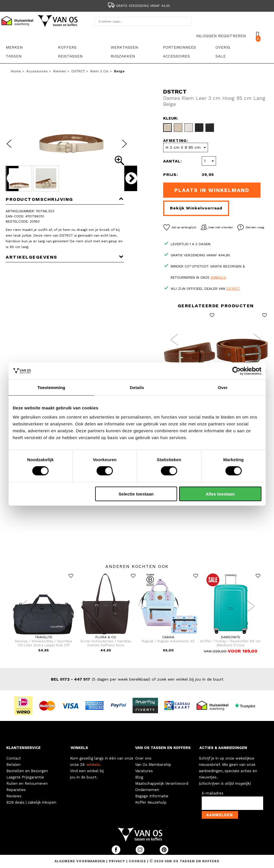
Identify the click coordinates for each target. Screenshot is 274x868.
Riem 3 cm (99, 71)
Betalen (13, 765)
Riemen (60, 71)
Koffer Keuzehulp (151, 802)
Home (16, 71)
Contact (14, 758)
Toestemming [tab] (51, 388)
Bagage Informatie (152, 796)
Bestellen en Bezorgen (27, 771)
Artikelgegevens (65, 257)
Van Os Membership (153, 765)
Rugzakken (123, 56)
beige (119, 71)
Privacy (118, 861)
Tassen (14, 56)
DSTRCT (78, 71)
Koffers (67, 47)
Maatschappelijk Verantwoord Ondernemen (162, 787)
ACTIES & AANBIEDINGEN (223, 748)
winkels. (94, 765)
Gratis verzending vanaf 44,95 (139, 6)
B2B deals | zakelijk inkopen (31, 802)
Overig (223, 47)
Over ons (143, 758)
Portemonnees (179, 47)
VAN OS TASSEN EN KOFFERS (163, 748)
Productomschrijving (65, 199)
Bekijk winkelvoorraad (196, 208)
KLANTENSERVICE (23, 748)
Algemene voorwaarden (80, 861)
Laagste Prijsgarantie (25, 777)
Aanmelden (220, 815)
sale (221, 56)
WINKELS (79, 748)
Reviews (14, 796)
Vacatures (144, 771)
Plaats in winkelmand (212, 190)
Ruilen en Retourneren (27, 783)
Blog (139, 777)
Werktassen (124, 47)
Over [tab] (223, 388)
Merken (14, 47)
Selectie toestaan (136, 494)
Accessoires (176, 56)
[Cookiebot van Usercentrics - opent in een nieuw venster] (236, 371)
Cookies (137, 861)
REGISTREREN (232, 36)
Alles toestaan (220, 494)
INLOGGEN (206, 36)
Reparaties (16, 790)
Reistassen (70, 56)
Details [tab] (137, 388)
